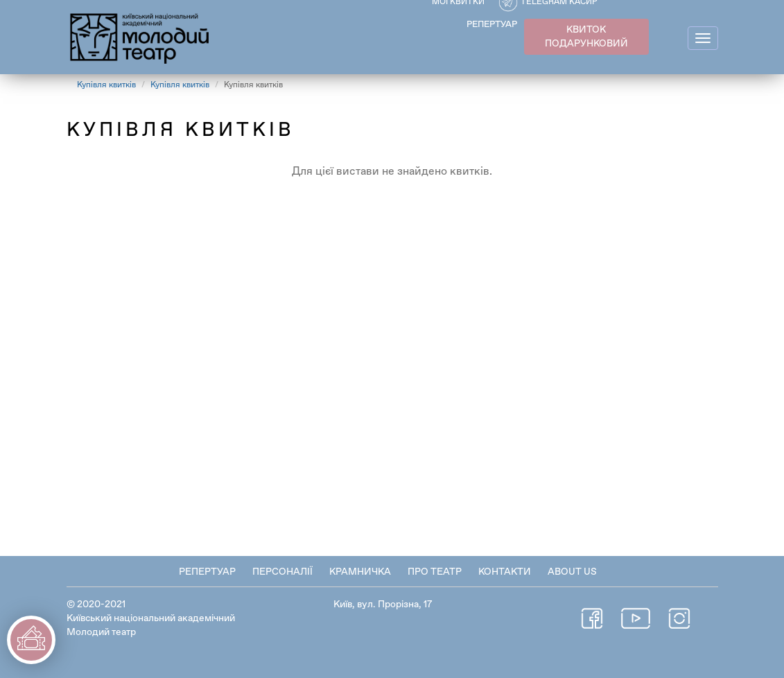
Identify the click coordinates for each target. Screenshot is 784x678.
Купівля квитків (106, 85)
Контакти (505, 572)
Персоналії (282, 572)
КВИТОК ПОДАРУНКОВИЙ (586, 37)
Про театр (435, 572)
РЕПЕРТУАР (492, 25)
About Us (572, 572)
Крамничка (360, 572)
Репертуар (207, 572)
